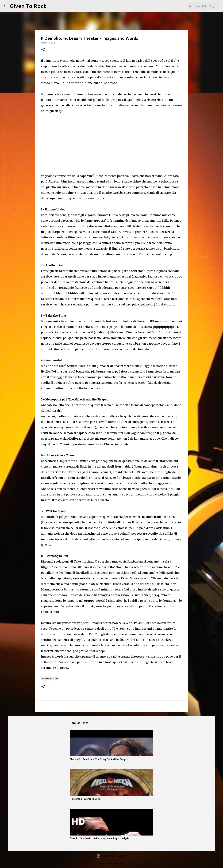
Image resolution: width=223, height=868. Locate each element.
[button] (43, 50)
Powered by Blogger (111, 856)
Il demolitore (50, 679)
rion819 (120, 863)
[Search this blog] (202, 6)
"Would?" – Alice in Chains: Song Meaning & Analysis (99, 838)
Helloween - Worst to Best (85, 799)
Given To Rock (28, 6)
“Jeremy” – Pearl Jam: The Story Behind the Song (98, 759)
